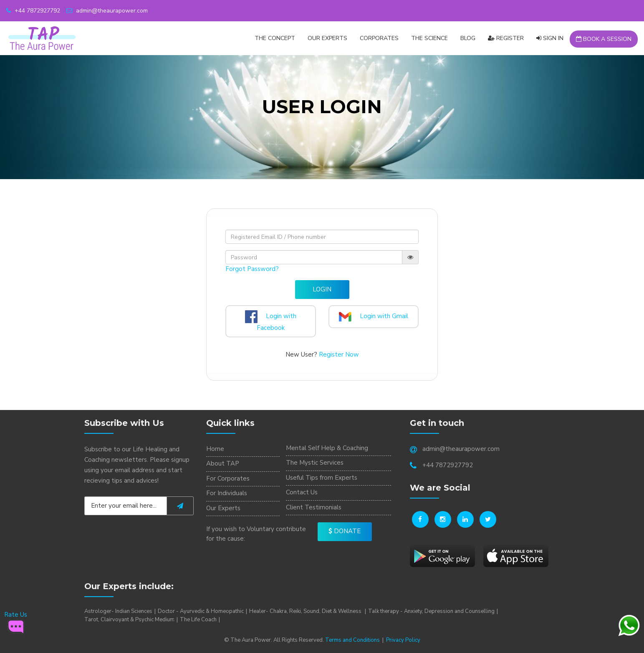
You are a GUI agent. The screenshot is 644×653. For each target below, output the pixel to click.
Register (506, 38)
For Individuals (227, 493)
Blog (468, 38)
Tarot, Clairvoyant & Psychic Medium (129, 620)
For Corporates (228, 478)
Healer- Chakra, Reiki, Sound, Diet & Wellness (306, 611)
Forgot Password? (252, 269)
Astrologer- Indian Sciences (118, 611)
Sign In (550, 38)
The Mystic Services (315, 463)
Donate (345, 531)
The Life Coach (198, 620)
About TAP (223, 463)
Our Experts (327, 38)
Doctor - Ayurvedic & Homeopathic (201, 611)
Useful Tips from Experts (322, 478)
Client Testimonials (314, 507)
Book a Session (604, 39)
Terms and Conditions (352, 640)
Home (215, 449)
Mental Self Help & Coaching (327, 448)
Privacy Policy (403, 640)
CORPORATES (379, 38)
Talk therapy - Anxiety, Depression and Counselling (431, 611)
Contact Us (302, 492)
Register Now (339, 354)
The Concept (275, 38)
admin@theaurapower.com (107, 11)
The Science (429, 38)
